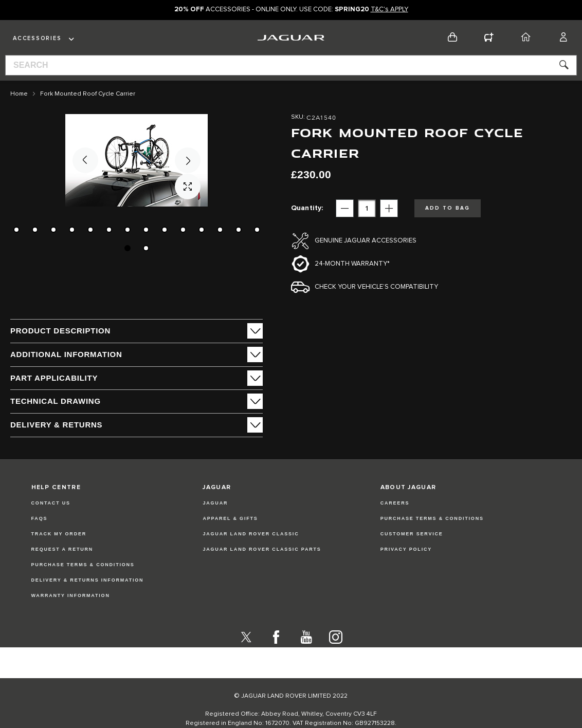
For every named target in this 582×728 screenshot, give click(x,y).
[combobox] (291, 65)
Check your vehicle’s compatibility (376, 287)
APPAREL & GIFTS (230, 538)
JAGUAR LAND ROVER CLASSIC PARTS (262, 569)
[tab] (137, 331)
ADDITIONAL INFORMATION (66, 354)
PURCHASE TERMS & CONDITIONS (432, 538)
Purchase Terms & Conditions (83, 585)
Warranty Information (71, 615)
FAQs (40, 538)
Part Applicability (54, 378)
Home (19, 94)
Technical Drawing (56, 401)
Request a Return (62, 569)
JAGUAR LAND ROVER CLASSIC (251, 554)
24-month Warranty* (352, 264)
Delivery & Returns (56, 425)
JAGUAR (215, 523)
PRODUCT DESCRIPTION (60, 331)
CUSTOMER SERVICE (412, 554)
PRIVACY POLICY (406, 569)
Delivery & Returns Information (88, 600)
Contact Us (51, 523)
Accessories (37, 38)
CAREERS (395, 523)
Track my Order (59, 554)
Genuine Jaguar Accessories (366, 241)
